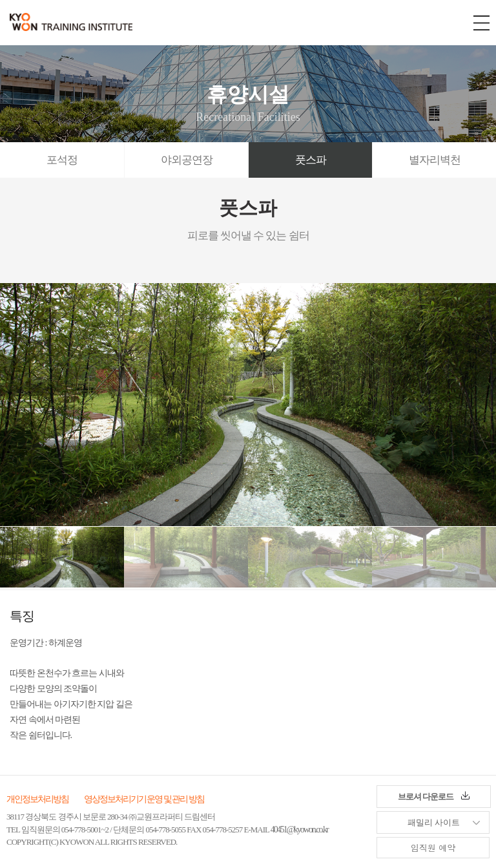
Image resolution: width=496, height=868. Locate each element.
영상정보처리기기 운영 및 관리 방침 (144, 799)
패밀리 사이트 (418, 820)
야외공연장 (187, 160)
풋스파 (311, 160)
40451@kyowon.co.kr (299, 830)
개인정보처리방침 (37, 799)
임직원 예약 (433, 848)
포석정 (62, 160)
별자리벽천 (435, 160)
